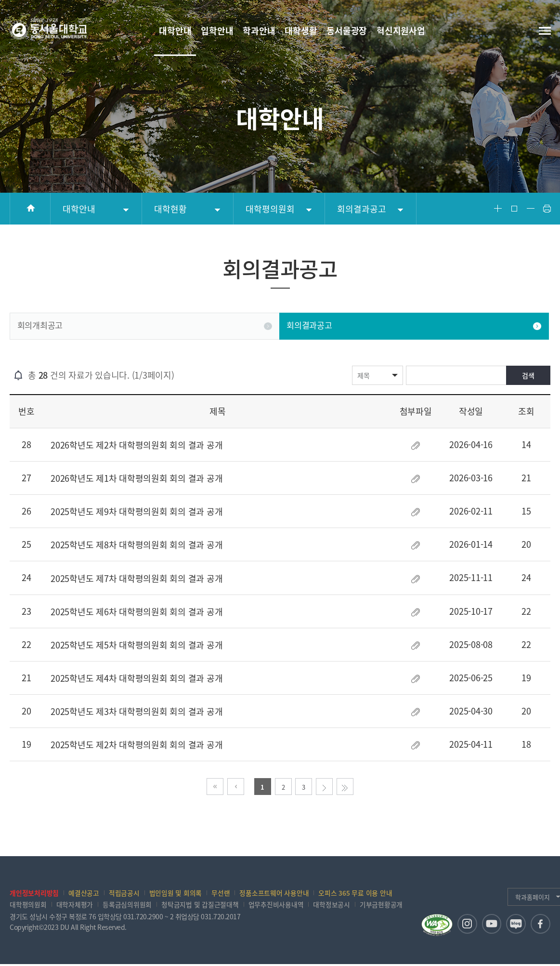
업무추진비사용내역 (276, 906)
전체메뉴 (544, 31)
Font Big (498, 209)
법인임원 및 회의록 (176, 894)
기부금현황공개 (381, 906)
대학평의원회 (270, 209)
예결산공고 (84, 894)
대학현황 (170, 209)
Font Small (531, 209)
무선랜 (221, 894)
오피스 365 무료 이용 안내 (355, 894)
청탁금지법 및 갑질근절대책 (200, 906)
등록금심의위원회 (127, 906)
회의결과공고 (362, 209)
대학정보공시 (332, 906)
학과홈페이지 (513, 898)
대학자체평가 (75, 906)
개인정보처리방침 (34, 894)
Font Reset (514, 209)
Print (547, 209)
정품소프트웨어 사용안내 (274, 894)
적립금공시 (124, 894)
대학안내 (79, 209)
